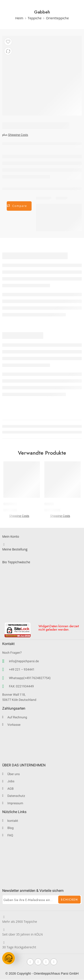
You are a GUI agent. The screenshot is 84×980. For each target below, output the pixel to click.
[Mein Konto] (4, 532)
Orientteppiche (57, 18)
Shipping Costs (18, 135)
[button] (22, 493)
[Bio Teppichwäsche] (4, 557)
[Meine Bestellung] (4, 545)
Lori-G (49, 504)
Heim (19, 18)
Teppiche (35, 18)
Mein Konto (11, 536)
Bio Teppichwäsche (16, 562)
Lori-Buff (10, 504)
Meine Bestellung (15, 549)
